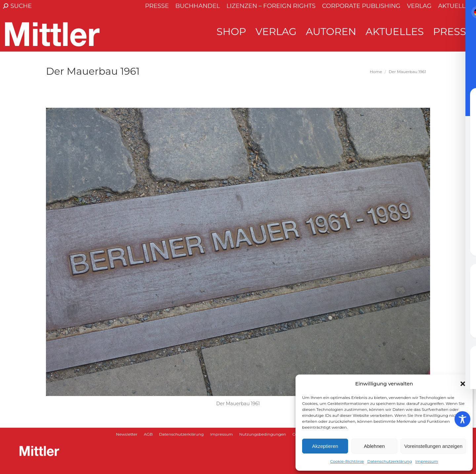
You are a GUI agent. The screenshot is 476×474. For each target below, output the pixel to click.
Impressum (427, 461)
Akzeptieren (325, 446)
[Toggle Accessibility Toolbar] (462, 419)
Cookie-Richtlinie (347, 461)
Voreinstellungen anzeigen (433, 446)
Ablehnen (374, 446)
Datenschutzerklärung (390, 461)
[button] (463, 384)
